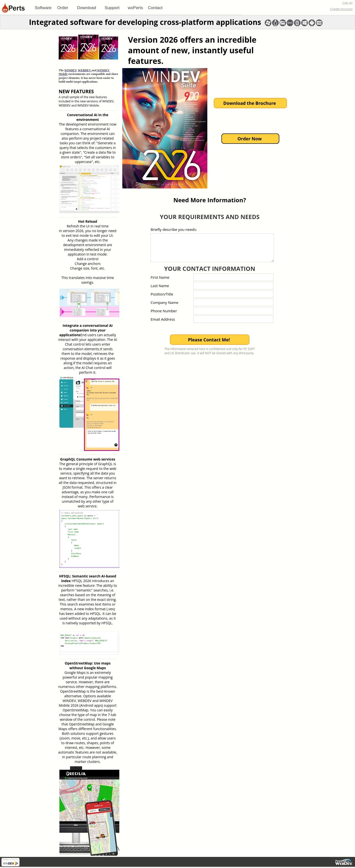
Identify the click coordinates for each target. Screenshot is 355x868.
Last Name (160, 286)
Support (112, 8)
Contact (155, 8)
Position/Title (162, 294)
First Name (160, 277)
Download (86, 8)
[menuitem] (43, 8)
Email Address (163, 319)
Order (63, 8)
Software (43, 8)
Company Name (164, 302)
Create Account (341, 9)
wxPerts (135, 8)
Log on (347, 3)
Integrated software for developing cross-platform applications (145, 22)
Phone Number (164, 311)
